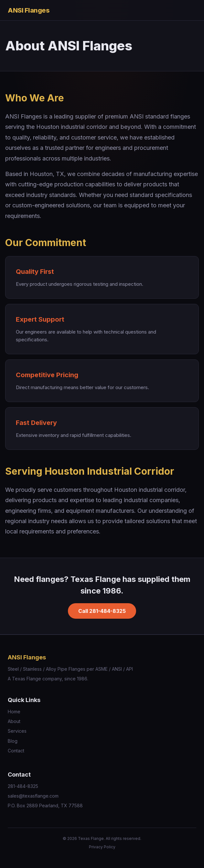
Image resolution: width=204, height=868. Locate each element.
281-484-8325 (23, 786)
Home (14, 712)
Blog (13, 741)
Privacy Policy (102, 847)
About (14, 721)
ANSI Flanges (29, 10)
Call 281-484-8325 (102, 611)
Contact (16, 751)
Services (17, 731)
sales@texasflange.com (33, 796)
